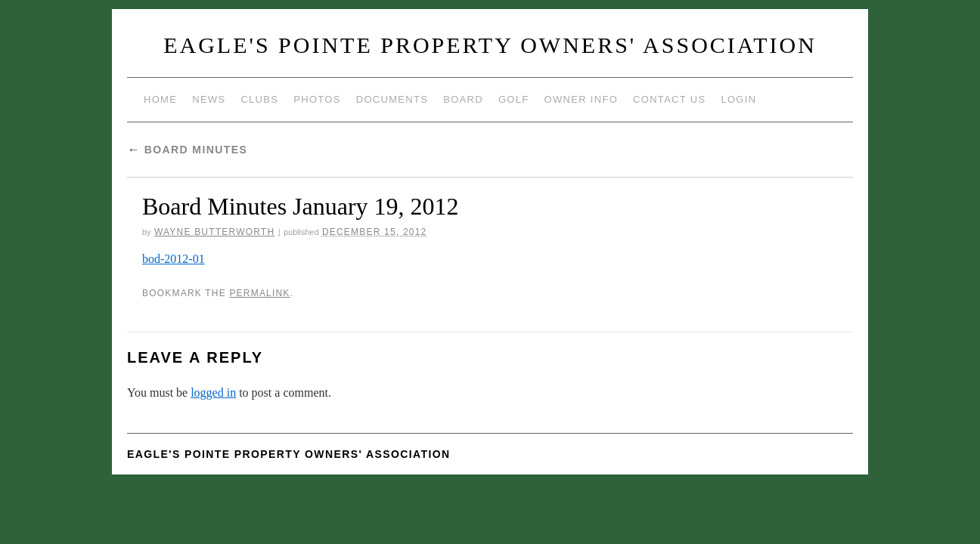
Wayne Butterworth (214, 232)
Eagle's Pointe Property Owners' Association (490, 45)
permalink (259, 293)
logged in (213, 393)
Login (738, 99)
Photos (317, 99)
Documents (392, 99)
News (209, 99)
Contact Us (669, 99)
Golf (514, 99)
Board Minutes (187, 150)
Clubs (259, 99)
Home (160, 99)
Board (463, 99)
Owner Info (581, 99)
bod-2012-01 (174, 259)
